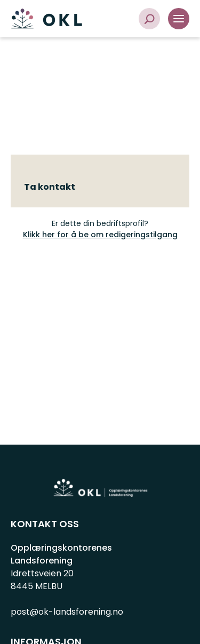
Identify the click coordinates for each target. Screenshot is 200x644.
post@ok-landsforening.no (67, 612)
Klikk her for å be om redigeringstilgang (100, 235)
